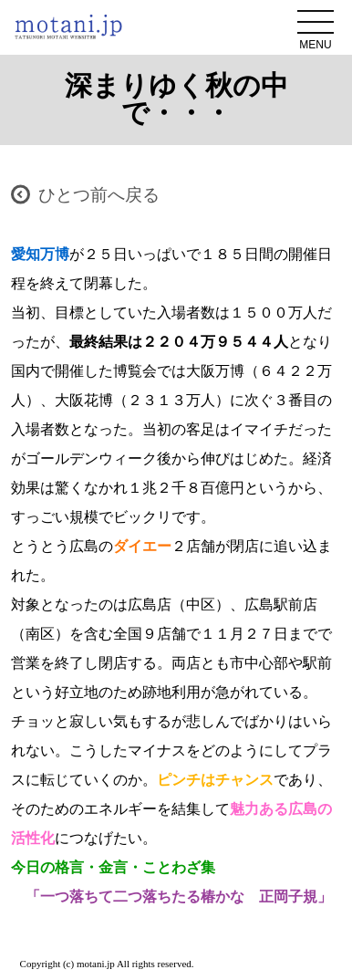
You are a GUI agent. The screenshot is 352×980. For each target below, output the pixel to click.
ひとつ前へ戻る (99, 195)
